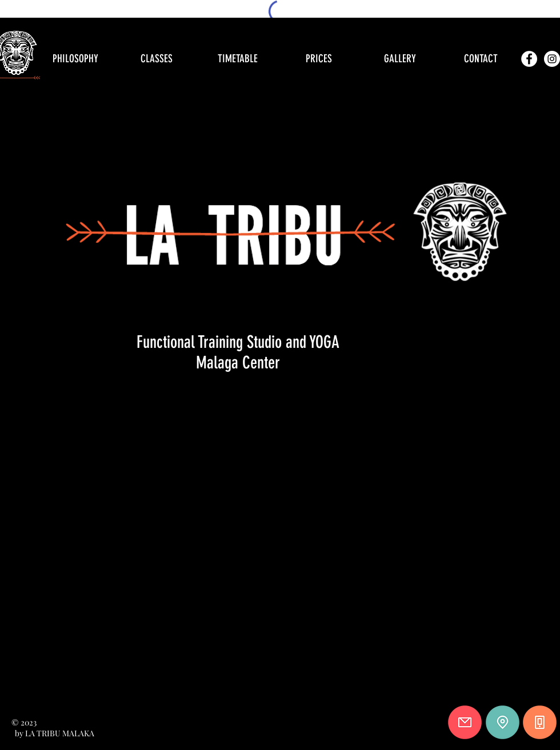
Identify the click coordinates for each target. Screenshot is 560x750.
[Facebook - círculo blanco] (529, 59)
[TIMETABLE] (238, 59)
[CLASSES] (157, 59)
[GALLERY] (400, 59)
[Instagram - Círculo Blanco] (552, 59)
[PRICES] (319, 59)
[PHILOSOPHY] (75, 59)
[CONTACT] (481, 59)
